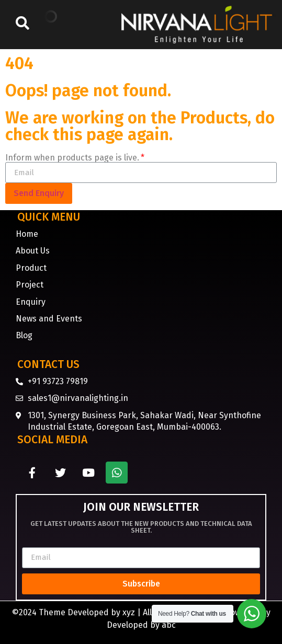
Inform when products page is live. (72, 158)
